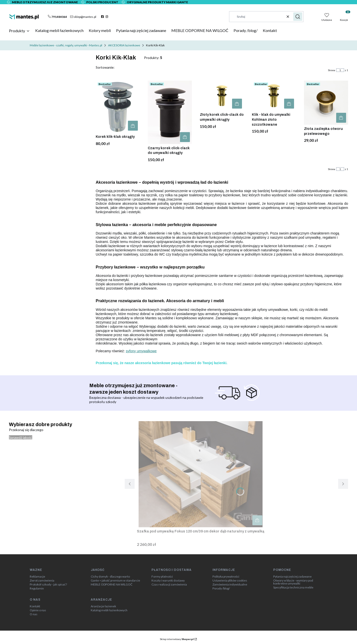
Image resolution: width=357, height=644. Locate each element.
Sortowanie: (105, 67)
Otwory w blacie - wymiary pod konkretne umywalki (293, 582)
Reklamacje (37, 577)
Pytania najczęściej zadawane (292, 577)
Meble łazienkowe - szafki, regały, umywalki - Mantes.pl (66, 45)
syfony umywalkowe (141, 351)
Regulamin (37, 588)
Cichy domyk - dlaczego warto (110, 577)
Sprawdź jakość (21, 437)
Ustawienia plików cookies (230, 581)
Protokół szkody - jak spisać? (48, 585)
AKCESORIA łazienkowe (124, 45)
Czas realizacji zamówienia (169, 585)
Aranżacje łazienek (103, 606)
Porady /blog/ (221, 588)
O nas (34, 614)
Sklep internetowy (177, 639)
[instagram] (107, 17)
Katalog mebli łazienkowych (109, 610)
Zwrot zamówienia (42, 581)
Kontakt (35, 606)
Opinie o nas (38, 610)
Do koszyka (133, 126)
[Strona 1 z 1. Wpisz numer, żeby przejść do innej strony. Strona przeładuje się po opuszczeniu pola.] (340, 70)
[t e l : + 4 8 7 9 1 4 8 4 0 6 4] (57, 17)
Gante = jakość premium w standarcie (115, 581)
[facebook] (103, 17)
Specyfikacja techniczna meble (293, 587)
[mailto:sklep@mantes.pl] (83, 17)
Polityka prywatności (226, 577)
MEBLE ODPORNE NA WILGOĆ (112, 585)
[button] (298, 17)
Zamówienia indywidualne (230, 585)
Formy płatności (162, 577)
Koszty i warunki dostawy (168, 581)
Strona (332, 70)
